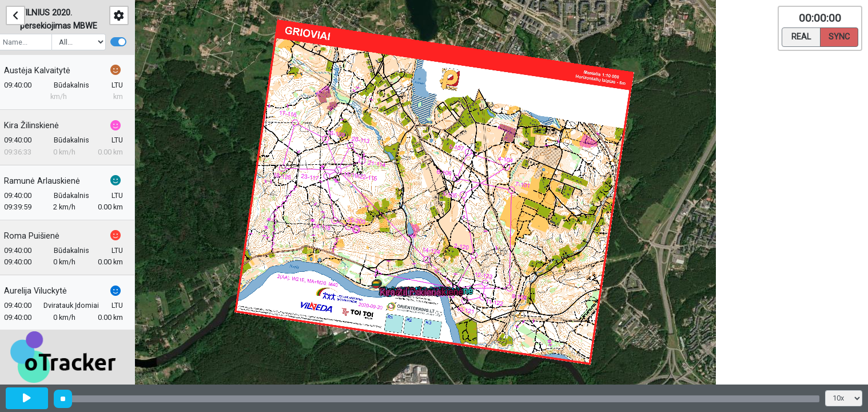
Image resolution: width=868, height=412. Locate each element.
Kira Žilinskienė (39, 126)
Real (801, 36)
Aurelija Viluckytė (43, 291)
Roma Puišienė (39, 236)
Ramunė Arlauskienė (49, 181)
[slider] (63, 399)
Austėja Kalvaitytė (45, 71)
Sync (839, 36)
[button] (378, 287)
